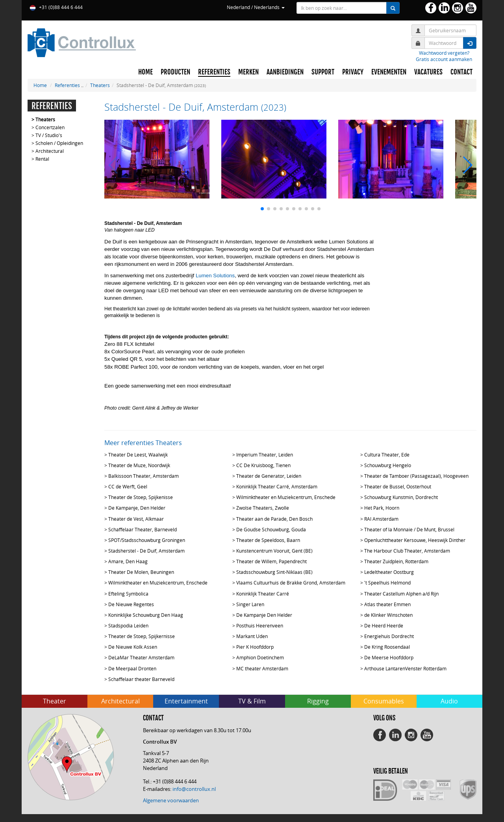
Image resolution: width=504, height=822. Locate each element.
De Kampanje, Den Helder (137, 508)
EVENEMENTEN (389, 72)
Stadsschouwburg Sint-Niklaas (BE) (274, 572)
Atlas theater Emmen (387, 604)
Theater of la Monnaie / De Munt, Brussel (409, 529)
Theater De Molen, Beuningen (141, 572)
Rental (42, 159)
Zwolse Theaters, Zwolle (263, 508)
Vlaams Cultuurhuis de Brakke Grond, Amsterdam (291, 583)
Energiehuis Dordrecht (389, 636)
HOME (145, 72)
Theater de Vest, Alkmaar (136, 519)
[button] (262, 209)
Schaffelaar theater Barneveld (141, 679)
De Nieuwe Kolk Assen (133, 647)
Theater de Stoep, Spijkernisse (142, 636)
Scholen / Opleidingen (59, 143)
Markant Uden (252, 636)
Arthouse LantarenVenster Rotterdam (405, 668)
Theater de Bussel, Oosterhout (398, 486)
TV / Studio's (49, 135)
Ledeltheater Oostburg (389, 572)
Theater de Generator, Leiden (269, 476)
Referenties (67, 85)
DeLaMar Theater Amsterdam (141, 657)
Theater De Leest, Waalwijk (138, 455)
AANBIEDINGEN (285, 72)
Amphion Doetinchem (260, 657)
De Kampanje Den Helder (264, 615)
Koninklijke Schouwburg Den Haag (146, 615)
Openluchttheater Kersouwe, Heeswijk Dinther (415, 540)
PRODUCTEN (175, 72)
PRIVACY (353, 72)
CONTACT (461, 72)
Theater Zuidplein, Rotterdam (396, 561)
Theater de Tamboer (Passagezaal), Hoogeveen (416, 476)
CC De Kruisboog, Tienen (263, 465)
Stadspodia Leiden (128, 625)
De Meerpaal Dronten (132, 668)
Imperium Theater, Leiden (265, 455)
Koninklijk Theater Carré (263, 594)
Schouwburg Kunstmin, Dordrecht (401, 497)
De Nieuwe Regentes (131, 604)
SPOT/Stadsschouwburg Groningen (147, 540)
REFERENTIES (214, 72)
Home (40, 85)
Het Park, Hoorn (382, 508)
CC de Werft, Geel (128, 486)
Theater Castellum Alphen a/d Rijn (401, 594)
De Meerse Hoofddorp (389, 657)
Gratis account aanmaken (444, 59)
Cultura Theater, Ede (387, 455)
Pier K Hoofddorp (255, 647)
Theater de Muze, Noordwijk (139, 465)
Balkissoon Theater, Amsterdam (144, 476)
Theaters (100, 85)
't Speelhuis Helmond (387, 583)
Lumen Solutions (215, 276)
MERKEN (248, 72)
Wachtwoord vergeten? (444, 53)
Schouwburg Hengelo (388, 465)
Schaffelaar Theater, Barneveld (143, 529)
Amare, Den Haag (128, 561)
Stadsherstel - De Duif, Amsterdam (146, 551)
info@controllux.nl (194, 789)
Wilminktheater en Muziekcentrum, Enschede (286, 497)
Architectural (50, 151)
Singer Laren (250, 604)
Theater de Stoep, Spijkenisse (141, 497)
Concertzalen (50, 127)
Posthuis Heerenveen (260, 625)
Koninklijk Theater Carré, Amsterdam (277, 486)
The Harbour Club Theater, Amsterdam (407, 551)
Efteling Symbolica (128, 594)
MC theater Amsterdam (262, 668)
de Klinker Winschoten (388, 615)
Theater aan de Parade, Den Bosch (274, 519)
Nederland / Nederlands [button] (256, 7)
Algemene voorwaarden (171, 800)
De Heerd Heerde (384, 625)
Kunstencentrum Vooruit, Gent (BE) (274, 551)
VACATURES (428, 72)
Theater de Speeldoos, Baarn (268, 540)
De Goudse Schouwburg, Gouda (271, 529)
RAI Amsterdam (381, 519)
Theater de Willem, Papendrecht (271, 561)
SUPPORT (323, 72)
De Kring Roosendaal (387, 647)
